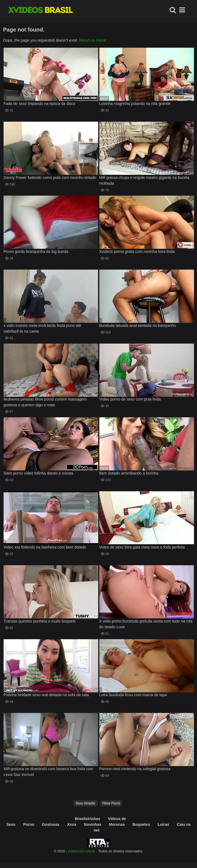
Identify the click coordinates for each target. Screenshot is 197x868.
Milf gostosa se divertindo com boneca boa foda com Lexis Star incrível (48, 772)
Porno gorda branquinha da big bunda (36, 252)
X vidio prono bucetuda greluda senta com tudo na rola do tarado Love (146, 624)
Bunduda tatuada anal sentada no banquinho (138, 325)
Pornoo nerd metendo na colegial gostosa (135, 769)
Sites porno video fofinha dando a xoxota (38, 473)
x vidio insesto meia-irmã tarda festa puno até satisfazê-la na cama (42, 328)
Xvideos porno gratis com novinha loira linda (137, 252)
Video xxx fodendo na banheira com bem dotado (45, 547)
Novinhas (93, 824)
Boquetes (141, 824)
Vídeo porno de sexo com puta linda (130, 399)
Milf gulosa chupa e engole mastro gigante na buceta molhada (144, 180)
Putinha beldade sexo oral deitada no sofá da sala (46, 695)
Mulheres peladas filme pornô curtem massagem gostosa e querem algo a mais (45, 402)
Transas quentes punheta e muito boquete (40, 621)
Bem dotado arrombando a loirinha (129, 473)
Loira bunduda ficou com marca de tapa (133, 695)
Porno (29, 824)
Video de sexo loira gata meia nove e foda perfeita (142, 547)
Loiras (164, 824)
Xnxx (72, 824)
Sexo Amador (86, 803)
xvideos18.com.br (82, 851)
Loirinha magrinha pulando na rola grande (135, 104)
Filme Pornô (111, 803)
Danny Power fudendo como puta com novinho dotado (50, 178)
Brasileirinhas (88, 819)
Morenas (117, 824)
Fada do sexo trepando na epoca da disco (40, 104)
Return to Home (93, 40)
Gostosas (51, 824)
